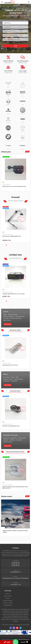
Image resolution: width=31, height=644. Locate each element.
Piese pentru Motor (15, 391)
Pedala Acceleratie (13, 315)
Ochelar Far (6, 438)
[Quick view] (29, 156)
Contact (8, 598)
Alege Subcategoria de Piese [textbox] (11, 40)
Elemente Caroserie (11, 435)
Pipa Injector (6, 381)
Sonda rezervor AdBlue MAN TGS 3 (12, 236)
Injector (13, 377)
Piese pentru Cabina (15, 330)
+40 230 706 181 (16, 564)
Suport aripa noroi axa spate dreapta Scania (14, 186)
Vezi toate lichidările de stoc (16, 258)
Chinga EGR (14, 381)
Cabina (6, 312)
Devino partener (8, 596)
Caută (15, 46)
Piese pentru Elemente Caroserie (15, 452)
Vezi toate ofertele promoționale (16, 201)
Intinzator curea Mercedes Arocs (11, 426)
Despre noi (8, 594)
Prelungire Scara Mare (16, 318)
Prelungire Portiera (20, 317)
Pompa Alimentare (18, 379)
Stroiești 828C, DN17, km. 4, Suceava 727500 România (16, 578)
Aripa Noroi (19, 440)
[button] (6, 245)
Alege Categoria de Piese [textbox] (10, 35)
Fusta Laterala (22, 438)
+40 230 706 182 (16, 566)
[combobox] (16, 23)
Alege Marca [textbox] (7, 23)
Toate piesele (8, 324)
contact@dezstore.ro (16, 572)
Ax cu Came (6, 377)
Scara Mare (6, 318)
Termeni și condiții (8, 603)
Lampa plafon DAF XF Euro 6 (10, 365)
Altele (17, 377)
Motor (6, 374)
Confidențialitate (8, 605)
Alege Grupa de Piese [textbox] (9, 31)
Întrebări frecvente (8, 601)
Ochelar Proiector (8, 442)
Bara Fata (6, 440)
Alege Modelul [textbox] (8, 27)
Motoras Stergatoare (9, 317)
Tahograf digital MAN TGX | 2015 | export (13, 294)
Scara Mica (12, 440)
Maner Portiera (7, 320)
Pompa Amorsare (8, 379)
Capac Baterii (14, 438)
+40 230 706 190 (16, 563)
